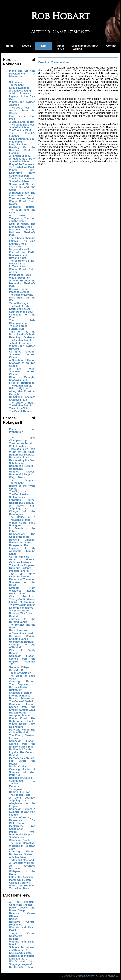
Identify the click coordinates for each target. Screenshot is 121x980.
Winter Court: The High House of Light (22, 720)
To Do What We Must (22, 167)
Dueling (14, 939)
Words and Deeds (20, 840)
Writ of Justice (18, 446)
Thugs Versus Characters (22, 935)
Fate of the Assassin (21, 877)
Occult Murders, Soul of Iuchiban (22, 140)
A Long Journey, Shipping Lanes (22, 799)
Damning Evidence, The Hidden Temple (22, 339)
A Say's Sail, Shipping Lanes (22, 507)
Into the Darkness (20, 696)
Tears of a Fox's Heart (22, 449)
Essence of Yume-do (21, 579)
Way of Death (17, 477)
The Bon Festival (19, 494)
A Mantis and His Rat (22, 122)
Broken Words (18, 713)
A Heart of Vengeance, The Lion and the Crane (22, 218)
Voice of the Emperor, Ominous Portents (22, 567)
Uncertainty (16, 469)
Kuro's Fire (16, 247)
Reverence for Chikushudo (22, 822)
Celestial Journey (20, 883)
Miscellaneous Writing (79, 47)
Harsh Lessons (18, 630)
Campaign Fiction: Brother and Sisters (22, 853)
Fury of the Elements (22, 164)
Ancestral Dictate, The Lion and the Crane (22, 210)
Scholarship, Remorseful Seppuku (22, 465)
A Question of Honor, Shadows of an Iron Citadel (22, 363)
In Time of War (18, 266)
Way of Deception (20, 278)
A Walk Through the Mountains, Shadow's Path (22, 283)
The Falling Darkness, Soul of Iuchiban (22, 126)
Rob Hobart (89, 976)
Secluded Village (19, 667)
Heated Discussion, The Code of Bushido (22, 700)
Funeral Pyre (17, 329)
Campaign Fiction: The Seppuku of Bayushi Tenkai (22, 684)
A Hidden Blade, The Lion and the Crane (22, 194)
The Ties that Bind (20, 130)
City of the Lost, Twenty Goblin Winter (22, 598)
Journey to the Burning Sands (22, 620)
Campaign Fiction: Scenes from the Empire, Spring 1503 (22, 744)
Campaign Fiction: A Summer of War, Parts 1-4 (22, 772)
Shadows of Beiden (21, 693)
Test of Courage (21, 343)
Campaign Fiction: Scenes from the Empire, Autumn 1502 (22, 707)
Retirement (16, 690)
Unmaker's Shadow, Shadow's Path (22, 398)
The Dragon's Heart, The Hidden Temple (22, 404)
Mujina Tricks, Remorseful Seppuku (22, 833)
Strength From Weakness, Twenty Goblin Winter (22, 591)
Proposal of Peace (20, 275)
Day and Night (18, 258)
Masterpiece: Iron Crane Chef (22, 827)
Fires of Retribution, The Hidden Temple (22, 384)
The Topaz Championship (22, 439)
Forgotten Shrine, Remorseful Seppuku (22, 501)
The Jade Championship (22, 322)
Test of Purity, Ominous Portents (22, 575)
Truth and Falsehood (22, 860)
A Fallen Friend (18, 857)
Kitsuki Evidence (19, 88)
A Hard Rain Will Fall (21, 863)
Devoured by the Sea (22, 460)
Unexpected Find (19, 545)
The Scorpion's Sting (22, 261)
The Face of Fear (19, 108)
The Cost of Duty (19, 306)
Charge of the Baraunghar (22, 513)
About (94, 46)
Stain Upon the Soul (21, 312)
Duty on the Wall (19, 249)
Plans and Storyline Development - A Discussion (22, 74)
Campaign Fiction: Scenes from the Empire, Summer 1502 (22, 660)
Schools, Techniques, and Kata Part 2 (22, 957)
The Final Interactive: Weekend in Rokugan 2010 (22, 846)
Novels (27, 46)
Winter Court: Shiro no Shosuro (22, 725)
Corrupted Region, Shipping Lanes (22, 638)
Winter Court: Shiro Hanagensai (22, 524)
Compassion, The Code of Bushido (22, 535)
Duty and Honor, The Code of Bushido (22, 731)
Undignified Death (20, 749)
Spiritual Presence (20, 93)
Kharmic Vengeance (21, 608)
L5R (43, 46)
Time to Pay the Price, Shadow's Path (22, 333)
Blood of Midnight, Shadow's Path (22, 379)
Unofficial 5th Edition (22, 967)
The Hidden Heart (20, 795)
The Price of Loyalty (21, 295)
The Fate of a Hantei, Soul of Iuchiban (22, 180)
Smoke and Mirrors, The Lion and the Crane (22, 187)
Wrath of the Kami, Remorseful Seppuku (22, 453)
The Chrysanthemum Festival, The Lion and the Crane (22, 241)
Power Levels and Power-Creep (22, 909)
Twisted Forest (18, 326)
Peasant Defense (19, 292)
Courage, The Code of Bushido (22, 646)
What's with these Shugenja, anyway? (22, 963)
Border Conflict (18, 767)
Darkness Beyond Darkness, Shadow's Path (22, 232)
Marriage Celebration (22, 758)
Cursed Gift (16, 670)
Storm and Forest (20, 309)
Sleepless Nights (19, 611)
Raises (13, 919)
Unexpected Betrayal (22, 642)
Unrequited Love (19, 457)
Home (10, 46)
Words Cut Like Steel (22, 886)
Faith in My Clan (19, 388)
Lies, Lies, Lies (18, 145)
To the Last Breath (20, 888)
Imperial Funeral (19, 571)
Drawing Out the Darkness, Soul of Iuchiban (22, 150)
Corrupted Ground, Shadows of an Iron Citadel (22, 354)
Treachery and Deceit (22, 198)
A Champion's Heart (21, 633)
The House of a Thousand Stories (22, 518)
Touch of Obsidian (20, 673)
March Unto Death (20, 880)
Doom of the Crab (20, 792)
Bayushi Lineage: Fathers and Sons (22, 541)
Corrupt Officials (19, 557)
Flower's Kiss (17, 264)
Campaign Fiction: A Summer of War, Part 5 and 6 (22, 812)
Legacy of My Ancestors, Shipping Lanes (22, 551)
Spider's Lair (17, 837)
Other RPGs (60, 47)
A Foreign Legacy (20, 156)
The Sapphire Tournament (22, 482)
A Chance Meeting (20, 91)
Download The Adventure (54, 62)
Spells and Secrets (20, 953)
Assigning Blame (19, 715)
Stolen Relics (17, 497)
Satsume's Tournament (16, 84)
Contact (111, 46)
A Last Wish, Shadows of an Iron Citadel (22, 371)
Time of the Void (19, 408)
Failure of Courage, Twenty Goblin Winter (22, 603)
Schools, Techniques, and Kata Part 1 (22, 949)
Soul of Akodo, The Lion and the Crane (22, 225)
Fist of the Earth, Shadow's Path (22, 254)
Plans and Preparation (22, 431)
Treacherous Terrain (21, 443)
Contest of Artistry (20, 818)
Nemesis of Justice (21, 778)
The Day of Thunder (21, 411)
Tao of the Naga (19, 303)
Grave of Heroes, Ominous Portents (22, 561)
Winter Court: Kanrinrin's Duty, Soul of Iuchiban (22, 173)
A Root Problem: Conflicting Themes (22, 903)
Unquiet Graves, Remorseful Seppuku (22, 473)
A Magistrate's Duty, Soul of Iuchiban (22, 160)
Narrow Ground (18, 289)
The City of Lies (19, 491)
